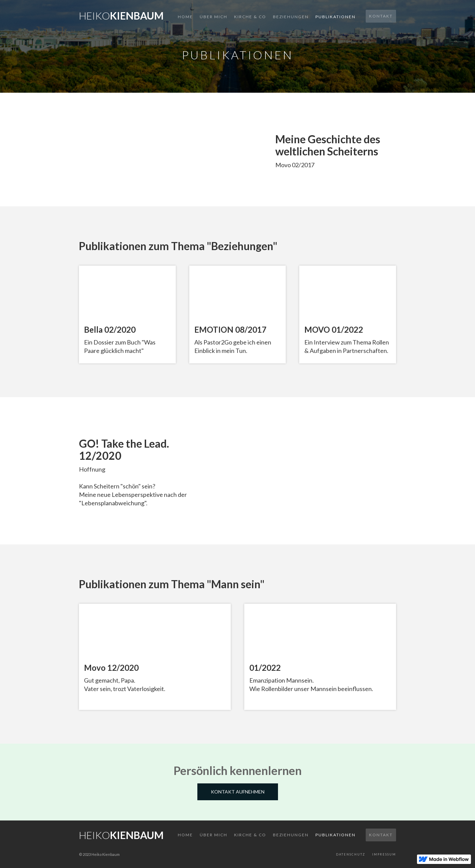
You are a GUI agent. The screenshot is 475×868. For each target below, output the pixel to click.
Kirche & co (250, 835)
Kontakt (381, 16)
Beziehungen (291, 17)
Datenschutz (351, 854)
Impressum (384, 854)
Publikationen (336, 17)
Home (185, 17)
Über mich (214, 17)
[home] (121, 14)
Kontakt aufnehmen (238, 792)
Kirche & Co (250, 17)
